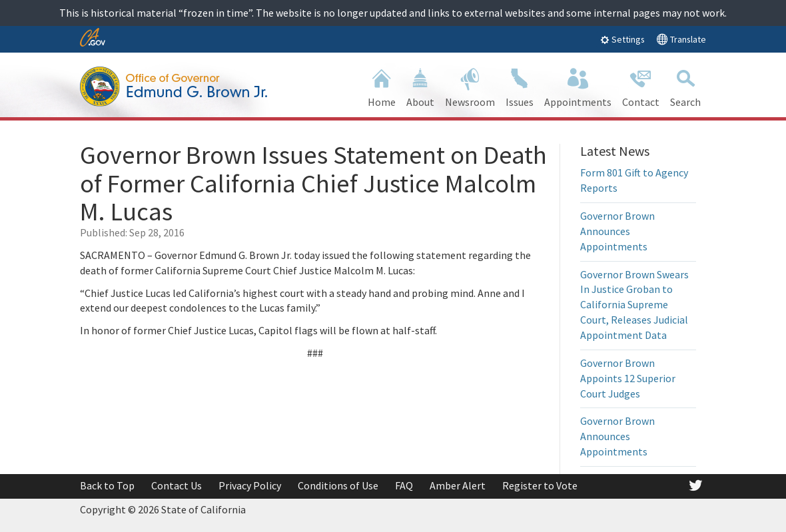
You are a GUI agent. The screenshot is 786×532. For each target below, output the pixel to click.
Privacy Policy (250, 485)
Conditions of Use (338, 485)
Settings (622, 39)
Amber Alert (458, 485)
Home (382, 86)
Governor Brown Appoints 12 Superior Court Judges (628, 378)
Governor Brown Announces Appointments (617, 231)
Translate (681, 39)
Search (685, 86)
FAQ (404, 485)
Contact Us (177, 485)
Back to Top (107, 485)
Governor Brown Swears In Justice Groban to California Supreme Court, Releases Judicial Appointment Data (634, 305)
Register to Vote (540, 485)
